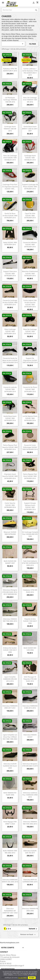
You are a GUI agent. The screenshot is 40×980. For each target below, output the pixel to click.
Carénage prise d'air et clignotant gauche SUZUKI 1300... (10, 187)
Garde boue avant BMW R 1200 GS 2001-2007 (30, 129)
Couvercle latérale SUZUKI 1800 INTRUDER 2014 (10, 389)
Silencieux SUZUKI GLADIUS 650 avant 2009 (10, 766)
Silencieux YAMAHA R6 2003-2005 (30, 910)
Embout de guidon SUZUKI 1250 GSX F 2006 (10, 650)
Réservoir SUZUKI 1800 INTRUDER (10, 533)
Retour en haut (28, 935)
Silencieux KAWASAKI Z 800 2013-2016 (30, 707)
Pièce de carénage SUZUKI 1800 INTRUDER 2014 (30, 331)
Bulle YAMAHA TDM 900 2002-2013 (10, 852)
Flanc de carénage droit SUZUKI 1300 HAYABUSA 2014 (10, 158)
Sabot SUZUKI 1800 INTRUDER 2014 (10, 243)
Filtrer (33, 44)
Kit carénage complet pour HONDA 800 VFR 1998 (30, 534)
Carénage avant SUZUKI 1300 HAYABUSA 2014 (30, 158)
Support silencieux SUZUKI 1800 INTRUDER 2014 (10, 273)
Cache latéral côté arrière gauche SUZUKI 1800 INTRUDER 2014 (30, 303)
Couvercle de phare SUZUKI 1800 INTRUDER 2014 (30, 389)
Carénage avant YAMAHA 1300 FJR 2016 (10, 129)
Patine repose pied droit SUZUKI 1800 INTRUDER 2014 (30, 476)
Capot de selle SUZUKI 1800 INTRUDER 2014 (30, 216)
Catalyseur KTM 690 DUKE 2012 (30, 591)
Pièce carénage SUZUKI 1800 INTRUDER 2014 (10, 331)
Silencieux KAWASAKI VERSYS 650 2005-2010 (10, 881)
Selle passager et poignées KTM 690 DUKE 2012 (30, 679)
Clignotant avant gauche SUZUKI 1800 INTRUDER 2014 (10, 476)
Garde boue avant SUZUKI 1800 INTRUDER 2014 (10, 418)
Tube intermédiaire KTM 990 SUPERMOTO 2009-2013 (30, 563)
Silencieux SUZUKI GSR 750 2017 (30, 852)
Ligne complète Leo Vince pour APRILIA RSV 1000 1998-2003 (10, 737)
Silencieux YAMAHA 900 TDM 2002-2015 (10, 620)
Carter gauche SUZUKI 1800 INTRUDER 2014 (10, 505)
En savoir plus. (23, 978)
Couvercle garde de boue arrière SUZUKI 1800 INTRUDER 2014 (10, 360)
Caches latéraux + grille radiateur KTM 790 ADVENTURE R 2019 (30, 72)
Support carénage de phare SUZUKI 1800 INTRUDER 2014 (30, 187)
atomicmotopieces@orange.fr (12, 966)
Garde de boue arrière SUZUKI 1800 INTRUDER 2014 (10, 216)
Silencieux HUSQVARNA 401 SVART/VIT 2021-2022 (10, 911)
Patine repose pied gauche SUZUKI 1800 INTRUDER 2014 (10, 447)
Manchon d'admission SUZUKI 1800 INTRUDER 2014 (30, 273)
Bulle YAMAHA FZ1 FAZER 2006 (10, 794)
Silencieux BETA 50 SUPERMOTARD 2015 (30, 881)
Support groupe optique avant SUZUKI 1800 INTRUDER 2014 (30, 506)
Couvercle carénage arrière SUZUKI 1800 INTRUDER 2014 (10, 302)
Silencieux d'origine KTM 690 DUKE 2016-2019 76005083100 (10, 592)
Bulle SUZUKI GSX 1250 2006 (30, 649)
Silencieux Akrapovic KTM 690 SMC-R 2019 (30, 765)
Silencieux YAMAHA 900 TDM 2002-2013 (30, 823)
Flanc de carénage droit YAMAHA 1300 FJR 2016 (30, 100)
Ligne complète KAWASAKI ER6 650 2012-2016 (10, 679)
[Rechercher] (20, 10)
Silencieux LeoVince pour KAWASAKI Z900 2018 (30, 795)
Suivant (33, 929)
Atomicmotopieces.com (10, 943)
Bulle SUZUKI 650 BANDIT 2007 (10, 562)
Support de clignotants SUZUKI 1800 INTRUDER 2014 (30, 360)
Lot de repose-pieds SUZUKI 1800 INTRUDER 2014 (30, 418)
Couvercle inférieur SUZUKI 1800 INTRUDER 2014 (30, 244)
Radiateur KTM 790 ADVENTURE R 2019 (10, 70)
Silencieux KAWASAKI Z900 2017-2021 (10, 707)
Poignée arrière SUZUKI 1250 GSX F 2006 (30, 621)
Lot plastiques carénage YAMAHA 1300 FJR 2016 (10, 100)
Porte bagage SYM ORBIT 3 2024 (10, 823)
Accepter (32, 978)
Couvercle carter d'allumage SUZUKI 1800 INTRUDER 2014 (30, 447)
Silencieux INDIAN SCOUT (30, 736)
